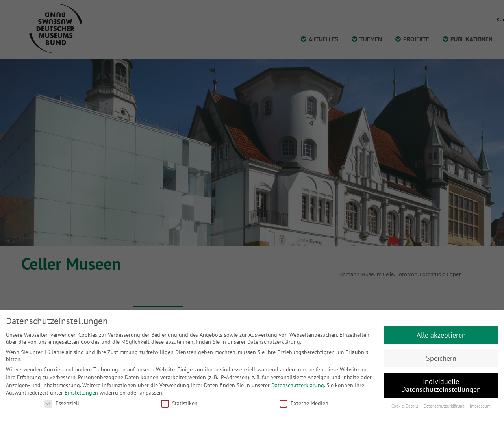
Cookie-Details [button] (406, 406)
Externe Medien (304, 403)
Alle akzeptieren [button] (441, 335)
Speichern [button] (441, 358)
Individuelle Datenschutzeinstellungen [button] (441, 385)
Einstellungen (81, 393)
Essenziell (62, 403)
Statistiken (179, 403)
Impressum (480, 406)
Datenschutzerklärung (298, 385)
